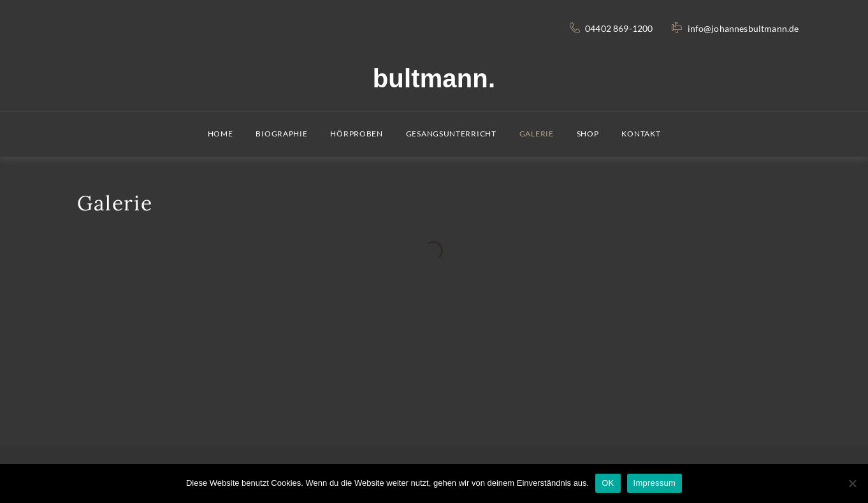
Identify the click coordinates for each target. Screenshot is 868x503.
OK (608, 483)
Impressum (655, 483)
